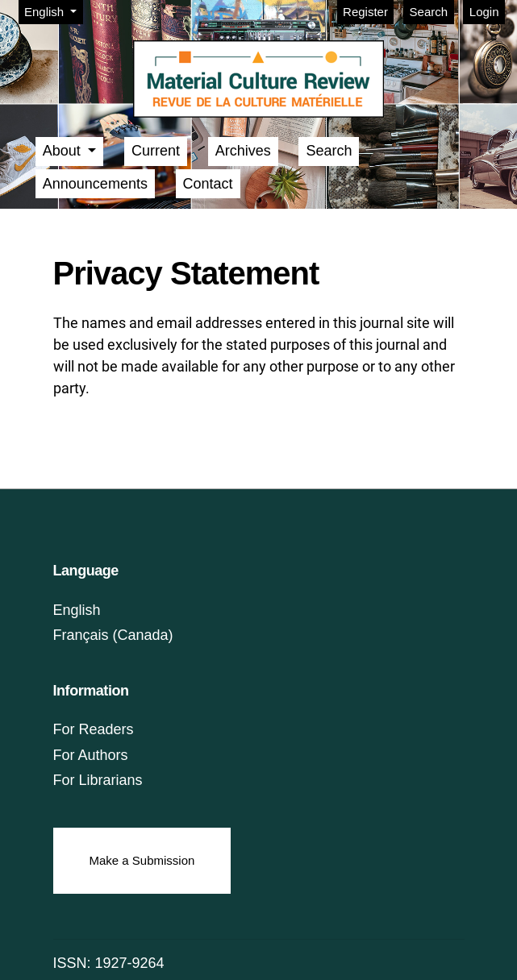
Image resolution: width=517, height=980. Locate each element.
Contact (208, 184)
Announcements (95, 184)
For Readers (94, 729)
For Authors (91, 755)
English (53, 10)
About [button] (64, 151)
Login (484, 12)
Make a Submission (142, 860)
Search (429, 12)
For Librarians (98, 780)
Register (365, 12)
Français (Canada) (113, 635)
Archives (243, 151)
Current (156, 151)
